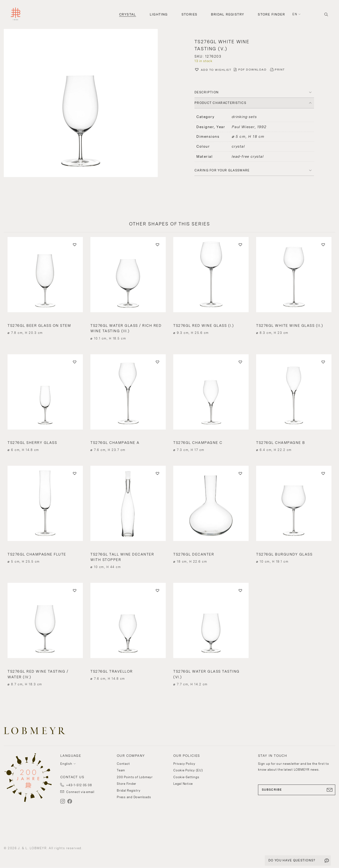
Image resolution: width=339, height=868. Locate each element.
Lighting (159, 14)
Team (121, 770)
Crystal (128, 14)
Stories (190, 14)
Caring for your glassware (222, 170)
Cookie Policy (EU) (188, 770)
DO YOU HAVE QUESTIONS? (292, 860)
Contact (123, 764)
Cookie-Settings (186, 777)
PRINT (280, 70)
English (66, 764)
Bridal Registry (228, 14)
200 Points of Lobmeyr (135, 777)
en (295, 14)
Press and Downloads (134, 797)
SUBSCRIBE (297, 790)
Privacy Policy (184, 764)
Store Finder (271, 14)
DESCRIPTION (207, 92)
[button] (85, 104)
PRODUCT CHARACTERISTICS (220, 103)
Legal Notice (183, 784)
